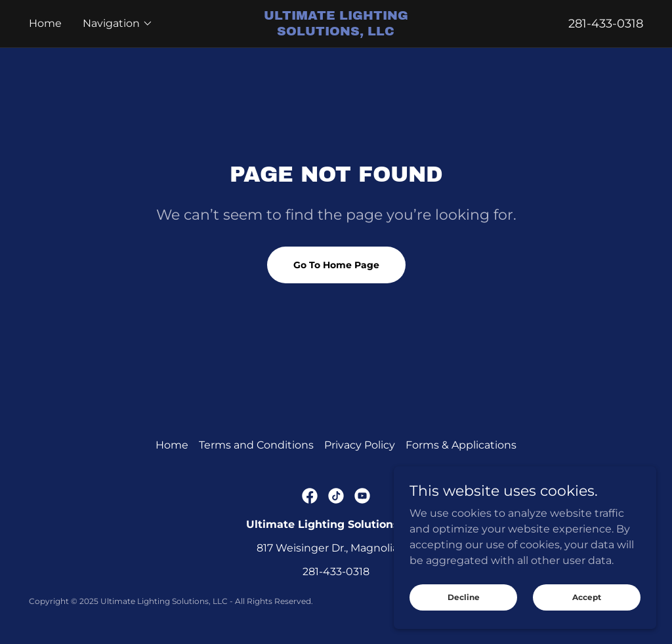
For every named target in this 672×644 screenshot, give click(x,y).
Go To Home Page (336, 265)
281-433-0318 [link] (606, 24)
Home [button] (172, 445)
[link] (336, 32)
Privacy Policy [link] (360, 445)
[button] (118, 24)
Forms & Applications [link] (461, 445)
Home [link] (45, 23)
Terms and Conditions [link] (256, 445)
